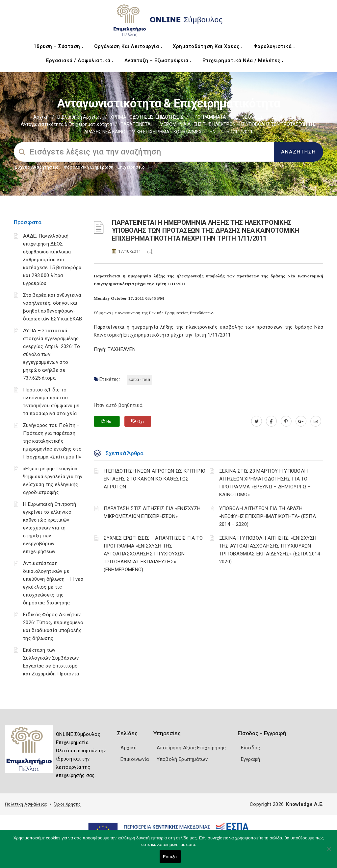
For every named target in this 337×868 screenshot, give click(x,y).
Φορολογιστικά (274, 46)
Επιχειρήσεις (131, 167)
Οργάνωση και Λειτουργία (128, 46)
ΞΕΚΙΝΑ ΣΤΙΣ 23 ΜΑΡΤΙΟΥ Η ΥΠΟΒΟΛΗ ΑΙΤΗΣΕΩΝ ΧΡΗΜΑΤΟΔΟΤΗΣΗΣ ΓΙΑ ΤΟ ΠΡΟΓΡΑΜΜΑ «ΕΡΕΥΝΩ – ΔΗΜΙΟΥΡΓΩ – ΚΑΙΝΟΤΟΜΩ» (265, 483)
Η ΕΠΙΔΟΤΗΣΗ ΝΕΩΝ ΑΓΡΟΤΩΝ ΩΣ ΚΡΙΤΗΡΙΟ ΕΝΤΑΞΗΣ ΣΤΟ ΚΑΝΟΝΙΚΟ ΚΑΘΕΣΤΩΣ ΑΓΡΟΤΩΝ (155, 479)
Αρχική (41, 117)
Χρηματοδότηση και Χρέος (208, 46)
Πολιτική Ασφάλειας (26, 804)
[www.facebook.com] (271, 421)
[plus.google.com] (301, 421)
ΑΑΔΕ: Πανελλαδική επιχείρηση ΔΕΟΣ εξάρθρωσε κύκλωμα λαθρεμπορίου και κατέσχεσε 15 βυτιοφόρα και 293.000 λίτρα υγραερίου (52, 260)
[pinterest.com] (286, 421)
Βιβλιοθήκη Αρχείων (79, 117)
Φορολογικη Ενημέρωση (89, 167)
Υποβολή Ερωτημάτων (182, 759)
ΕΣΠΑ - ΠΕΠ (283, 117)
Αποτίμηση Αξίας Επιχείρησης (191, 748)
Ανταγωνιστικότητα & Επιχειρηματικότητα (66, 124)
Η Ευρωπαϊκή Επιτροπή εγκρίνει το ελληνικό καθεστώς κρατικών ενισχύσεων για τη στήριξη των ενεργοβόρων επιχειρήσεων (50, 528)
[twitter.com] (257, 421)
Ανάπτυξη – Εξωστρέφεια (158, 60)
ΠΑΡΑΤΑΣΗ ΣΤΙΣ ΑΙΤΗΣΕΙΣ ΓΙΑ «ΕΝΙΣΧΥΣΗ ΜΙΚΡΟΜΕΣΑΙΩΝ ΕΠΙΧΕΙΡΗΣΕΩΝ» (152, 512)
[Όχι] (329, 852)
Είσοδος (251, 748)
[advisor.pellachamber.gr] (316, 421)
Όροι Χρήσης (67, 804)
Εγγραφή (251, 759)
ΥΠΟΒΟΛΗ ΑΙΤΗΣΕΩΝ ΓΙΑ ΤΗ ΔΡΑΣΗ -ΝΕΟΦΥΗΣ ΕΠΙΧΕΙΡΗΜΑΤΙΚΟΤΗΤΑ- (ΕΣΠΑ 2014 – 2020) (268, 516)
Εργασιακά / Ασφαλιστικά (80, 60)
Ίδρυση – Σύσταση (59, 46)
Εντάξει (170, 857)
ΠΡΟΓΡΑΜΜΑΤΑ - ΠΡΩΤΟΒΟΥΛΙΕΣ (227, 117)
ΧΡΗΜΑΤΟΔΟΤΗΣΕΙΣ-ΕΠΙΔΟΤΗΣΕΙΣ (147, 117)
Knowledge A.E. (305, 804)
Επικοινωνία (135, 759)
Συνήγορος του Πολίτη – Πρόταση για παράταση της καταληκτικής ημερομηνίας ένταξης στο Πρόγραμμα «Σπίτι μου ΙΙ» (52, 441)
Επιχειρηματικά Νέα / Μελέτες (243, 60)
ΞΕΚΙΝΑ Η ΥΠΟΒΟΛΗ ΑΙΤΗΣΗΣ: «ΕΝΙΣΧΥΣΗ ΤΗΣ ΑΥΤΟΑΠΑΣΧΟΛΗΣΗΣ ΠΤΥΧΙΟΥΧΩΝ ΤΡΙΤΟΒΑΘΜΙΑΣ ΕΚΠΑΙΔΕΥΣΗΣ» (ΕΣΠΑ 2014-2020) (271, 550)
